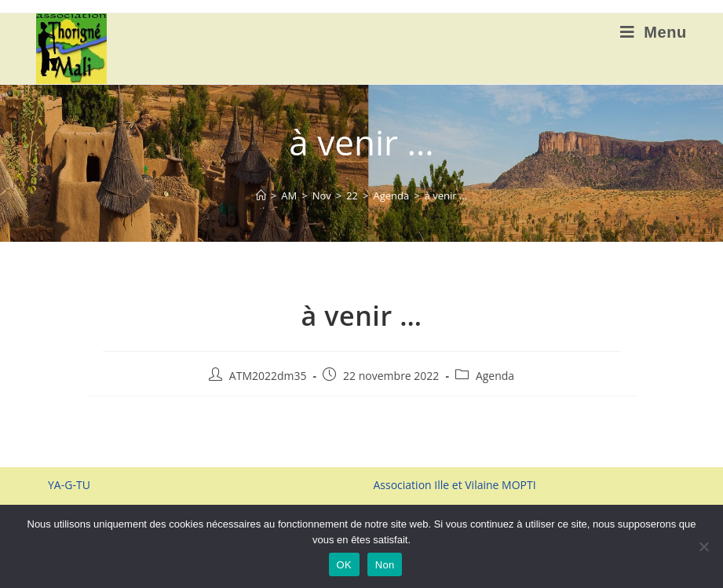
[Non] (703, 546)
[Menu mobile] (654, 32)
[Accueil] (261, 195)
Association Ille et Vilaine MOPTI (454, 485)
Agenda (495, 376)
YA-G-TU (69, 485)
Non (385, 565)
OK (344, 565)
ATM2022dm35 (268, 376)
